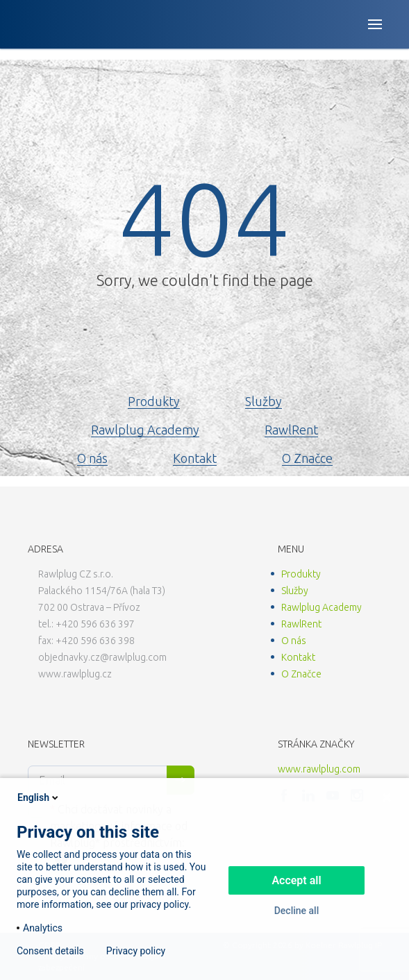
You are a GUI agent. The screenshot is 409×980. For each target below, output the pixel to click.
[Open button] (375, 24)
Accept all (296, 880)
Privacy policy (136, 951)
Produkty (154, 401)
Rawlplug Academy (145, 430)
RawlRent (291, 430)
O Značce (307, 458)
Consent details (50, 951)
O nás (92, 458)
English (39, 797)
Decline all (297, 911)
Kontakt (195, 458)
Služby (264, 401)
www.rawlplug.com (319, 769)
